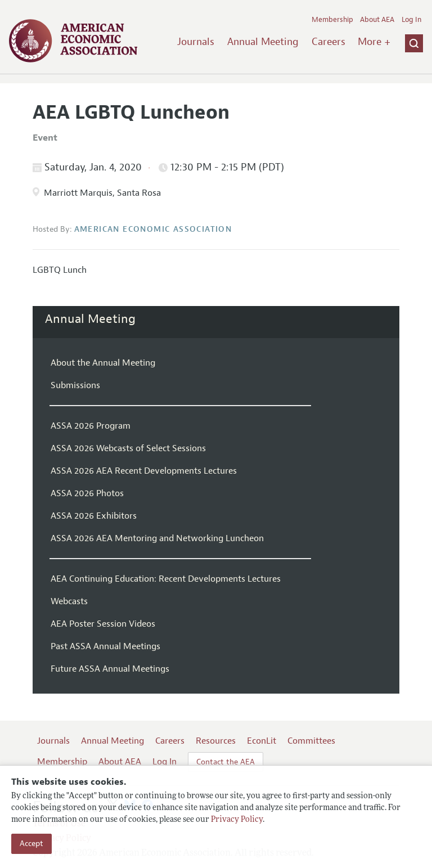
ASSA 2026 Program (91, 426)
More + (374, 42)
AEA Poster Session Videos (103, 624)
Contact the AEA (226, 762)
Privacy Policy (237, 820)
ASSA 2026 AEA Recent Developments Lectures (144, 471)
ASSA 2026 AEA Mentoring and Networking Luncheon (157, 538)
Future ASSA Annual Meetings (110, 669)
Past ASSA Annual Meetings (105, 646)
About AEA (377, 20)
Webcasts (69, 601)
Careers (328, 42)
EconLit (262, 741)
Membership (332, 20)
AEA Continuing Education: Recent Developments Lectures (166, 579)
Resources (216, 741)
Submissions (75, 385)
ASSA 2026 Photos (87, 493)
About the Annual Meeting (103, 363)
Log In (411, 20)
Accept (31, 844)
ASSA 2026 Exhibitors (94, 516)
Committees (311, 741)
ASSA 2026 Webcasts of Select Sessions (128, 448)
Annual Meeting (263, 42)
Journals (196, 42)
